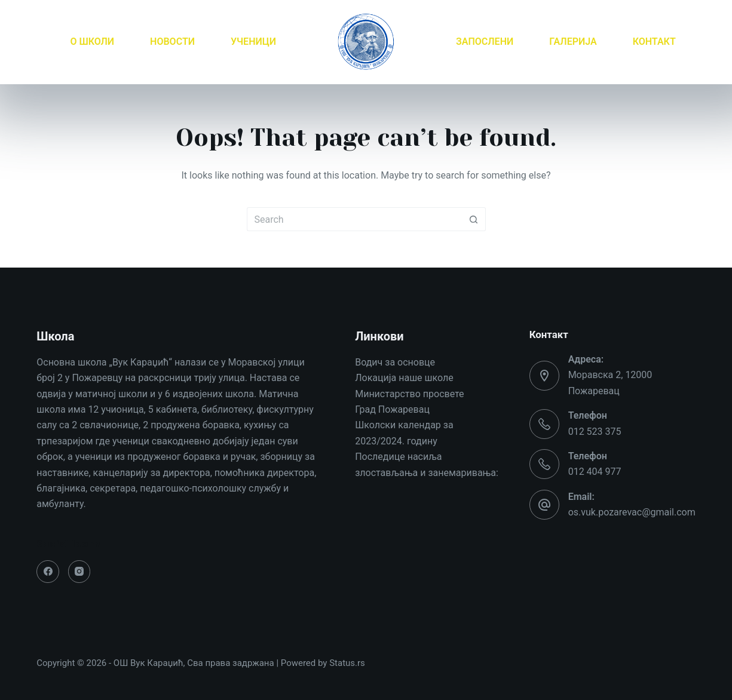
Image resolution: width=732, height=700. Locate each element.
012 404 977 (595, 472)
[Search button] (474, 219)
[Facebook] (48, 572)
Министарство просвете (409, 394)
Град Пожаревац (392, 409)
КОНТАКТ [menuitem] (654, 42)
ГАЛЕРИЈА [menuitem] (573, 42)
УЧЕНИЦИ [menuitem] (253, 42)
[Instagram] (79, 572)
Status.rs (347, 663)
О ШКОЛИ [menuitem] (92, 42)
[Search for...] (354, 219)
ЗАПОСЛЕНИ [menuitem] (485, 42)
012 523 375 (595, 432)
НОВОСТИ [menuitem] (172, 42)
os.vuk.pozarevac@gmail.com (632, 512)
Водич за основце (395, 362)
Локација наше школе (404, 378)
